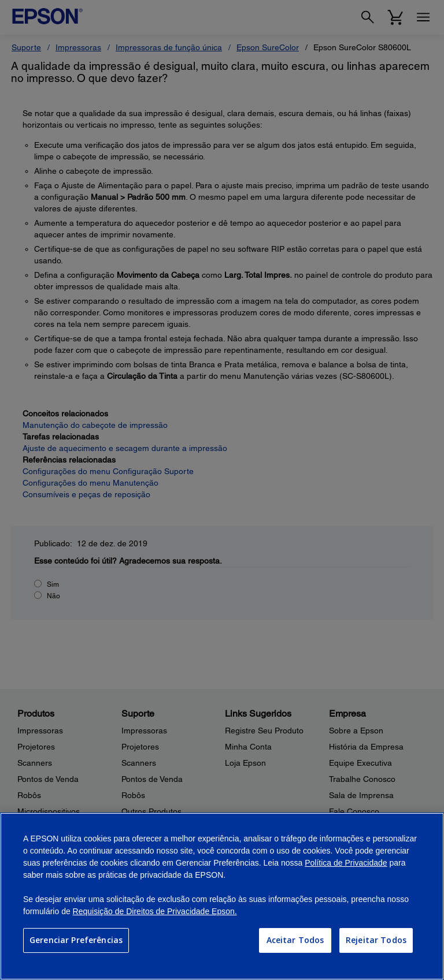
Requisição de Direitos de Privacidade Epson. (155, 911)
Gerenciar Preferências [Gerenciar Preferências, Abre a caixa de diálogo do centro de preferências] (76, 940)
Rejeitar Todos (376, 940)
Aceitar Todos (295, 940)
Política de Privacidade (346, 863)
